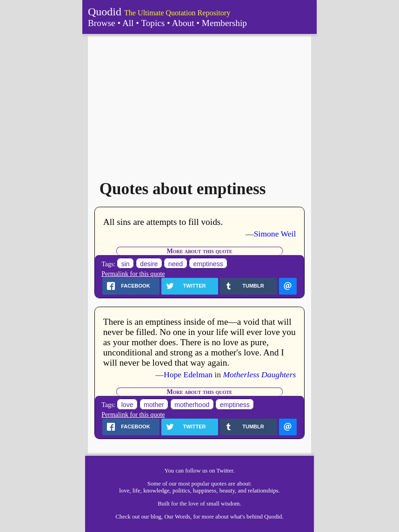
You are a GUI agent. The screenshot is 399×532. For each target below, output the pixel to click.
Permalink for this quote (133, 274)
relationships (263, 491)
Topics (153, 23)
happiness (205, 491)
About (183, 23)
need (176, 264)
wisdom (230, 504)
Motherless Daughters (259, 374)
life (136, 491)
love (127, 405)
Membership (224, 23)
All (128, 23)
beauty (227, 491)
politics (181, 491)
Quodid (105, 12)
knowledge (156, 491)
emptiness (208, 264)
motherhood (192, 405)
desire (149, 264)
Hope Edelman (188, 374)
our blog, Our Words (166, 517)
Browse (102, 23)
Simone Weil (275, 234)
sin (126, 264)
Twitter (225, 471)
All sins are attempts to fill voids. (163, 222)
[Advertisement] (199, 104)
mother (154, 405)
